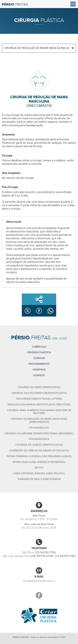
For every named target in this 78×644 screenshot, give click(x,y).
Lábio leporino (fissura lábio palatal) (39, 473)
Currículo (39, 347)
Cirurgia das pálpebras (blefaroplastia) (39, 393)
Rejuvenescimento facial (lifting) (39, 399)
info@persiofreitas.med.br (39, 581)
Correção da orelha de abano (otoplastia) (39, 451)
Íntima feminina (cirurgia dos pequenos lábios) (39, 456)
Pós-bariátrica (39, 439)
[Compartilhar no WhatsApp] (50, 311)
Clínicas (39, 358)
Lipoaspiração (39, 428)
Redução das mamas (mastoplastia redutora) (39, 405)
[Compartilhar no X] (28, 311)
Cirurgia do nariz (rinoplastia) (39, 387)
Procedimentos (39, 364)
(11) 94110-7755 (46, 552)
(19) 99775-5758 (42, 556)
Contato (39, 375)
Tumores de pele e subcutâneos (39, 479)
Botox (39, 468)
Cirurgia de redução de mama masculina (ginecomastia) (39, 420)
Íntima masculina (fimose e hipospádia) (39, 462)
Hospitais (39, 370)
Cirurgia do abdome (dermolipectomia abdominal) (39, 433)
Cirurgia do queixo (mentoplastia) (39, 445)
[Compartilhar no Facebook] (39, 311)
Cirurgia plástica (39, 352)
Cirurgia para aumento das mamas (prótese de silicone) (39, 412)
